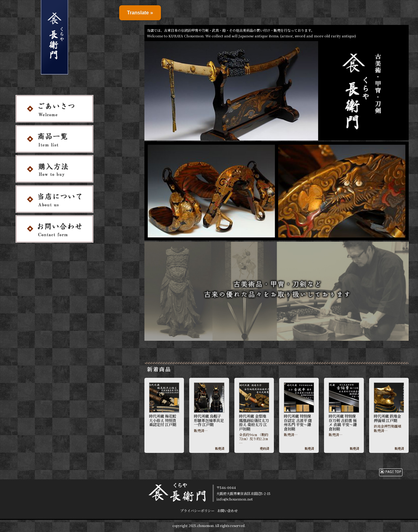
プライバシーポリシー (197, 511)
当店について (122, 26)
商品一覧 (118, 14)
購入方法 (118, 20)
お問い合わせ (122, 31)
